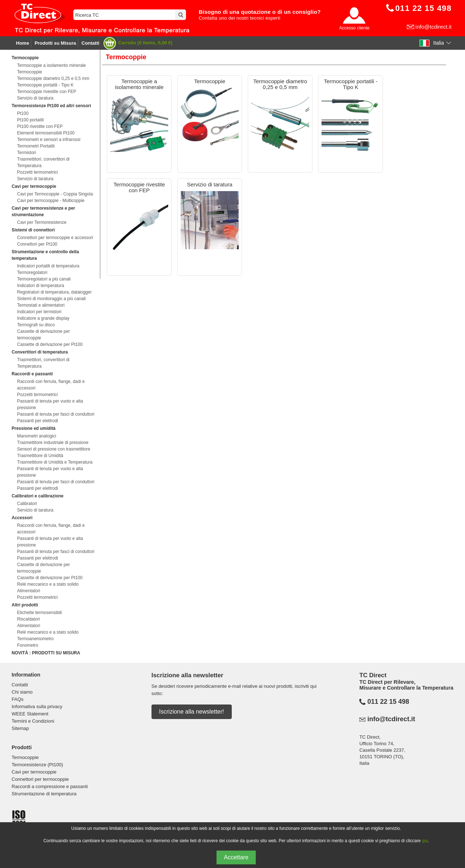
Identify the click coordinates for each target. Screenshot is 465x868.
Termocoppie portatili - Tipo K (45, 85)
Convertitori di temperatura (40, 352)
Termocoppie (25, 58)
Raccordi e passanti (32, 374)
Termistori (27, 153)
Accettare (236, 857)
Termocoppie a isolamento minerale (51, 65)
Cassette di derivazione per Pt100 (50, 344)
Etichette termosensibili (39, 613)
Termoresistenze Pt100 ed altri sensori (51, 106)
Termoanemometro (35, 639)
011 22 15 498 (388, 702)
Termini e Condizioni (33, 721)
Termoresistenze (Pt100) (37, 765)
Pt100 (23, 113)
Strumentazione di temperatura (44, 794)
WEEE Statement (30, 714)
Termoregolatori (32, 272)
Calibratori (27, 504)
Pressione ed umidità (34, 428)
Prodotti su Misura (55, 43)
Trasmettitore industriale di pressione (53, 443)
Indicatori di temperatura (41, 286)
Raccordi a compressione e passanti (50, 786)
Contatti (90, 43)
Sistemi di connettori (33, 230)
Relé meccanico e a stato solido (48, 584)
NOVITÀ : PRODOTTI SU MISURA (46, 653)
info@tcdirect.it (434, 27)
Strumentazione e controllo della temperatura (45, 255)
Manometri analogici (37, 436)
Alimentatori (29, 591)
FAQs (18, 699)
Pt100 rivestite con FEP (40, 126)
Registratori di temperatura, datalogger (54, 292)
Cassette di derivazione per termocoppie (43, 335)
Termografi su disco (36, 325)
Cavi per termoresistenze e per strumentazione (43, 211)
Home (23, 43)
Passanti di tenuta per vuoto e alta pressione (50, 404)
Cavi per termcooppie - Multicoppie (51, 201)
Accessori (22, 518)
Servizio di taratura (35, 98)
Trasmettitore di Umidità (40, 456)
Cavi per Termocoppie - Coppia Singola (55, 194)
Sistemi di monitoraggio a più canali (51, 299)
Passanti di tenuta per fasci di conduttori (56, 414)
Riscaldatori (29, 619)
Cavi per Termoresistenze (42, 222)
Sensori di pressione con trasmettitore (54, 449)
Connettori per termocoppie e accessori (55, 238)
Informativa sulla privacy (37, 706)
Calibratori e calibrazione (38, 496)
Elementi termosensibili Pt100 (46, 133)
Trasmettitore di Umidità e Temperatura (55, 462)
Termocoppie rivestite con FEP (47, 92)
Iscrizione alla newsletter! (192, 712)
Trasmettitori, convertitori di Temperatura (43, 162)
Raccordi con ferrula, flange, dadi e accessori (51, 385)
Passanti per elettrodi (38, 421)
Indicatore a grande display (43, 318)
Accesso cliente (354, 28)
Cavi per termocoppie (34, 186)
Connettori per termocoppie (40, 779)
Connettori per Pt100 (37, 244)
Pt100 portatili (30, 120)
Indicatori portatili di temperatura (48, 266)
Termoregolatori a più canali (44, 279)
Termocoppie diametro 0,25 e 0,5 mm (53, 78)
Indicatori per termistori (39, 312)
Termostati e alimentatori (41, 305)
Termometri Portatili (36, 146)
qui (425, 841)
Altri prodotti (25, 605)
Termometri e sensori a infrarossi (49, 140)
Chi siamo (22, 692)
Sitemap (20, 728)
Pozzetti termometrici (37, 172)
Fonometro (28, 645)
